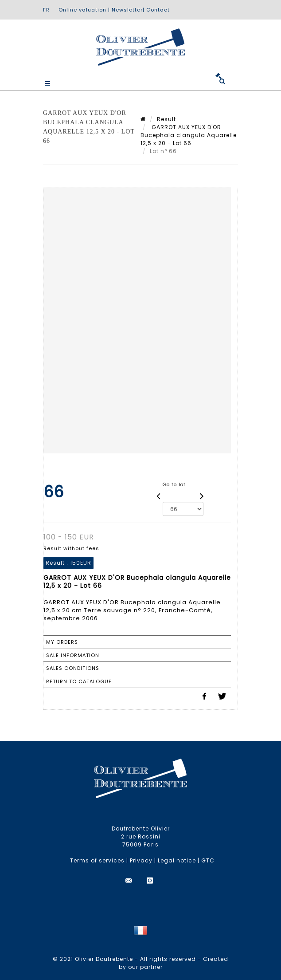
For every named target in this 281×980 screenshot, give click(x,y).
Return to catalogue (79, 681)
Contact (158, 10)
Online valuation (82, 10)
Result (166, 119)
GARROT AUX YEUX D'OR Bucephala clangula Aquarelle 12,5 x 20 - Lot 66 (189, 135)
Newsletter (127, 10)
